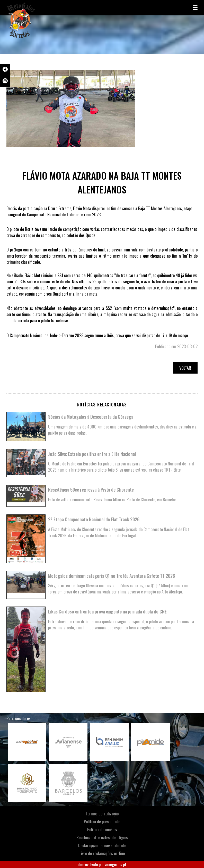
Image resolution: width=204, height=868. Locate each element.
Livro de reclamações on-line (102, 853)
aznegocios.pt (116, 864)
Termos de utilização (102, 814)
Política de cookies (102, 830)
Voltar (185, 368)
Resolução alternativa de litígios (102, 837)
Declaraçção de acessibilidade (102, 845)
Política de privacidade (102, 822)
